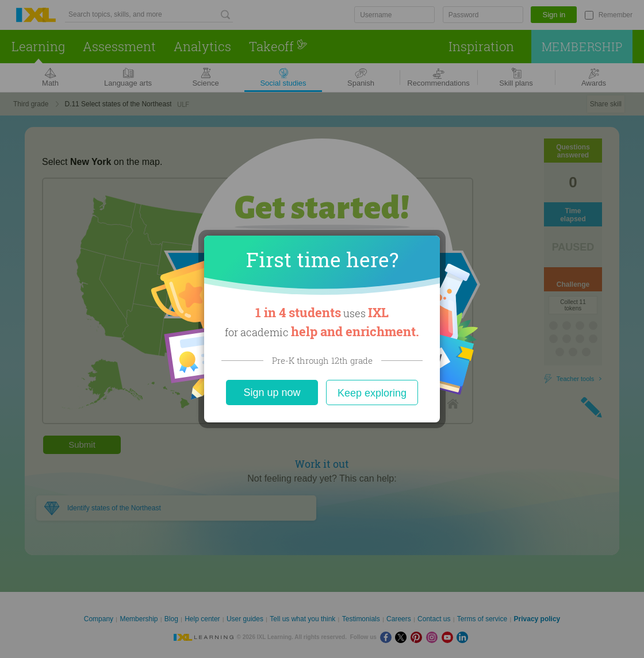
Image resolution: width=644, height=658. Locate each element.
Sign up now (272, 393)
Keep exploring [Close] (372, 393)
